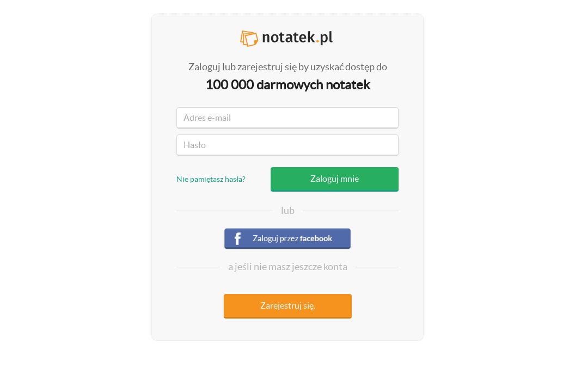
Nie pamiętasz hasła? (211, 179)
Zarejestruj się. (288, 305)
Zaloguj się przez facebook (287, 240)
